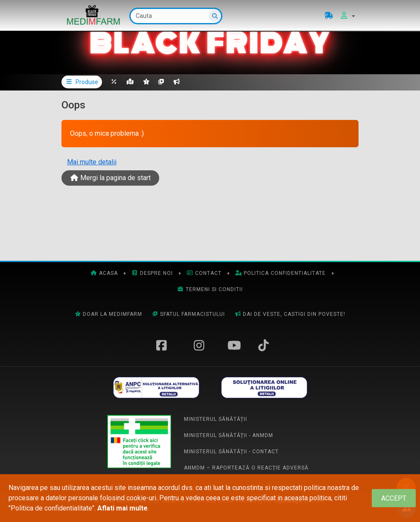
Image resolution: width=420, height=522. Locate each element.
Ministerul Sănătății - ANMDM (229, 435)
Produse (82, 82)
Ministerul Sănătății (216, 419)
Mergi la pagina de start (110, 178)
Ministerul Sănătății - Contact (231, 452)
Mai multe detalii (92, 162)
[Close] (394, 498)
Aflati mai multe (122, 508)
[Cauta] (176, 16)
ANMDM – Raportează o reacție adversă (246, 468)
